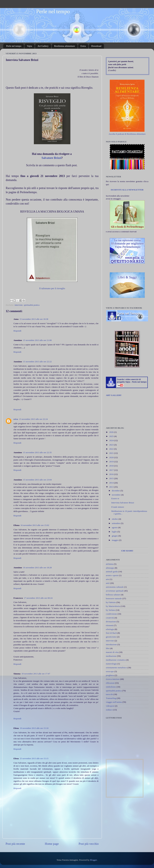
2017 (112, 470)
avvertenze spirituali (115, 591)
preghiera (110, 675)
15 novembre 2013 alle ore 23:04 (37, 480)
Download (96, 46)
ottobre (115, 519)
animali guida (112, 572)
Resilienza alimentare (65, 46)
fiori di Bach (111, 633)
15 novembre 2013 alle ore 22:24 (33, 419)
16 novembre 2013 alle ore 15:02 (35, 525)
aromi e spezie (112, 575)
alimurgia (110, 568)
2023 (112, 445)
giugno (115, 536)
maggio (115, 540)
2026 (112, 432)
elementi (110, 625)
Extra (83, 46)
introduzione (111, 644)
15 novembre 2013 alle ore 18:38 (34, 319)
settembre (116, 523)
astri (108, 583)
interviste (19, 305)
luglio (115, 532)
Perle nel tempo (14, 46)
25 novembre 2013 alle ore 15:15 (34, 758)
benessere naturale (114, 598)
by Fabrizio (111, 602)
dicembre (116, 491)
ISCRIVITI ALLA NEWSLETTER (127, 190)
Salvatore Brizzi (51, 158)
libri (108, 648)
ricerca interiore (113, 679)
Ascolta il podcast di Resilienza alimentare (127, 134)
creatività (110, 618)
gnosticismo (111, 637)
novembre (116, 495)
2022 (112, 449)
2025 (112, 436)
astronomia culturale (115, 587)
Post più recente (15, 844)
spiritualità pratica (32, 305)
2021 (112, 453)
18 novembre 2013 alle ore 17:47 (36, 674)
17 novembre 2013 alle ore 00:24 (38, 598)
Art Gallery (43, 46)
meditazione (111, 656)
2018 (112, 466)
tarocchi (109, 694)
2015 (112, 478)
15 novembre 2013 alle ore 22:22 (37, 362)
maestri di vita (112, 652)
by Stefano (111, 610)
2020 (112, 457)
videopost (110, 706)
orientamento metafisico (116, 668)
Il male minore (118, 507)
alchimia (110, 564)
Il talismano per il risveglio (52, 288)
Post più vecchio (89, 844)
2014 (112, 483)
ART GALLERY (114, 395)
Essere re (115, 498)
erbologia (110, 629)
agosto (115, 527)
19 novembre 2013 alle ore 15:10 (34, 728)
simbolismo (111, 687)
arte (107, 579)
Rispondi (17, 331)
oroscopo (110, 671)
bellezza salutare (113, 595)
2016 (112, 474)
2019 (112, 462)
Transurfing (111, 698)
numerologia (111, 664)
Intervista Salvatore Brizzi (123, 503)
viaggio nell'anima (114, 702)
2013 (112, 487)
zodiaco (109, 710)
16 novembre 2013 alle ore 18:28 (37, 568)
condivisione (111, 614)
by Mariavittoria (113, 606)
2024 (112, 440)
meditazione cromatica (116, 660)
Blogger (93, 860)
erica (16, 419)
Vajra (30, 46)
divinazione (111, 622)
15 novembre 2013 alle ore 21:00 (37, 340)
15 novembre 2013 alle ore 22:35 (37, 452)
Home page (52, 844)
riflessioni (110, 683)
